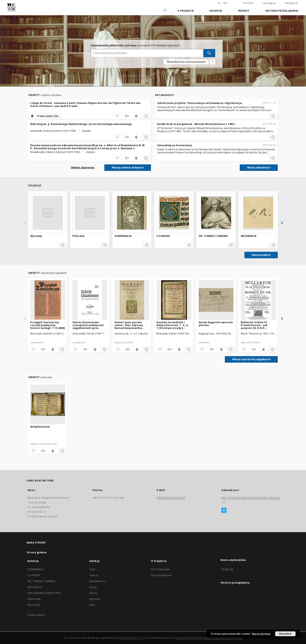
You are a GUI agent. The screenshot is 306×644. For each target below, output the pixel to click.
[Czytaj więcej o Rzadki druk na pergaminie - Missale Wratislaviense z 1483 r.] (273, 137)
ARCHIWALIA (249, 236)
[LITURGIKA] (174, 213)
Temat (93, 587)
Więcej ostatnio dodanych (128, 168)
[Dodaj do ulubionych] (117, 116)
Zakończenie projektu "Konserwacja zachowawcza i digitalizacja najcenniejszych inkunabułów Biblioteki (199, 103)
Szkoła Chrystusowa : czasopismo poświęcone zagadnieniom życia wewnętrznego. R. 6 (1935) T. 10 (89, 325)
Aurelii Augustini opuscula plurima (216, 324)
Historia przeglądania (282, 11)
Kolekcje (216, 11)
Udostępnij (269, 3)
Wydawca (95, 599)
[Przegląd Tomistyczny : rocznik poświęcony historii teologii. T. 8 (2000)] (48, 300)
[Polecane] (90, 213)
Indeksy (244, 11)
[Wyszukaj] (209, 53)
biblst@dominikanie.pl (171, 498)
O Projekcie (186, 11)
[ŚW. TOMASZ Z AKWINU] (216, 213)
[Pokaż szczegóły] (146, 116)
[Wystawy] (48, 213)
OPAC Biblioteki (160, 569)
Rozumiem (285, 634)
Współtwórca (97, 581)
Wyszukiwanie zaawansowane (186, 62)
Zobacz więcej (36, 615)
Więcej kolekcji (261, 255)
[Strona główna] (165, 10)
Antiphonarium (40, 427)
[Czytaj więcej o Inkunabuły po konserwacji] (273, 158)
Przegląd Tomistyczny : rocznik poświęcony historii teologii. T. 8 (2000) (48, 325)
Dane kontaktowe (161, 575)
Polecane (78, 236)
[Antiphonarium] (48, 404)
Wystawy (36, 236)
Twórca (94, 575)
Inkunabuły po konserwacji (175, 145)
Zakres (93, 593)
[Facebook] (224, 510)
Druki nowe (34, 599)
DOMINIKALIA (123, 236)
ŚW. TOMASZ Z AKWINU (213, 236)
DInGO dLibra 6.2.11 (132, 638)
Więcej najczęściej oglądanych (251, 359)
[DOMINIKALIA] (132, 213)
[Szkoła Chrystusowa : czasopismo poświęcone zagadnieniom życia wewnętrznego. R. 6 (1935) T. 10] (90, 300)
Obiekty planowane (83, 168)
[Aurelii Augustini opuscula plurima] (216, 300)
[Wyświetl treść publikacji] (137, 116)
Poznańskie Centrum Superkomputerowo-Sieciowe (209, 638)
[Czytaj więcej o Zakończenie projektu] (273, 116)
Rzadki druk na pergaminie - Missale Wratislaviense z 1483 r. (197, 124)
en (225, 3)
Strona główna (37, 552)
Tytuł (92, 569)
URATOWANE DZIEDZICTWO (44, 593)
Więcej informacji (261, 634)
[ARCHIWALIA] (258, 213)
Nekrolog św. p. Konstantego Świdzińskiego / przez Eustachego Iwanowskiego (81, 124)
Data (92, 605)
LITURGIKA (163, 236)
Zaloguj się (291, 3)
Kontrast (249, 3)
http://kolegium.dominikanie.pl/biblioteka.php (251, 498)
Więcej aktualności (259, 168)
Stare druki (34, 605)
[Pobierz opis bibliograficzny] (127, 116)
